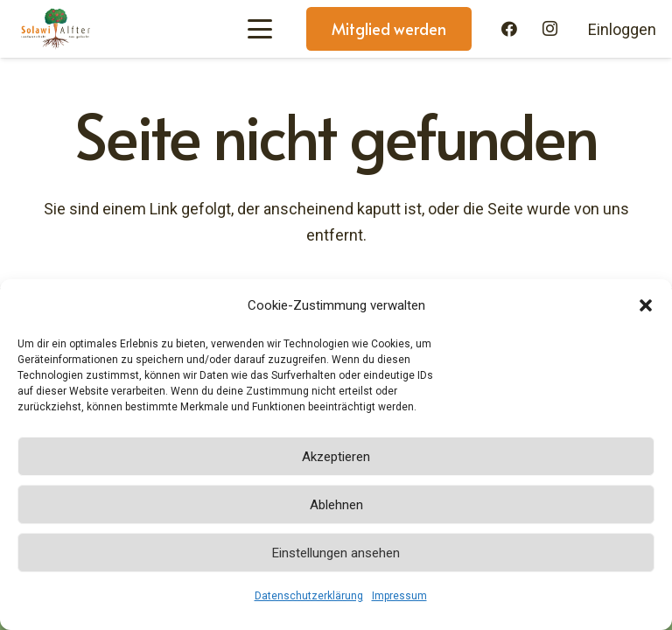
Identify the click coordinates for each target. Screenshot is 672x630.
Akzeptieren (336, 457)
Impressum (399, 596)
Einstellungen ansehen (336, 553)
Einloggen (622, 29)
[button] (646, 305)
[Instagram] (550, 29)
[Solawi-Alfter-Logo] (55, 29)
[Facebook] (509, 29)
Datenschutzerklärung (309, 596)
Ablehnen (336, 505)
